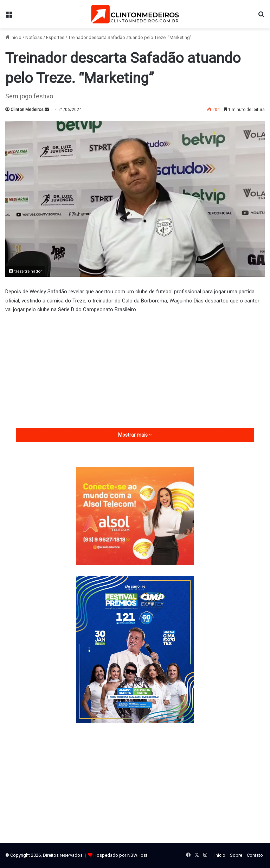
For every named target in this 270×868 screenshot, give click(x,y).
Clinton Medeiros (27, 110)
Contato (255, 855)
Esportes (55, 37)
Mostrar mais (135, 435)
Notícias (34, 37)
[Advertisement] (135, 372)
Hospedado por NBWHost (120, 855)
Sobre (236, 855)
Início (13, 37)
